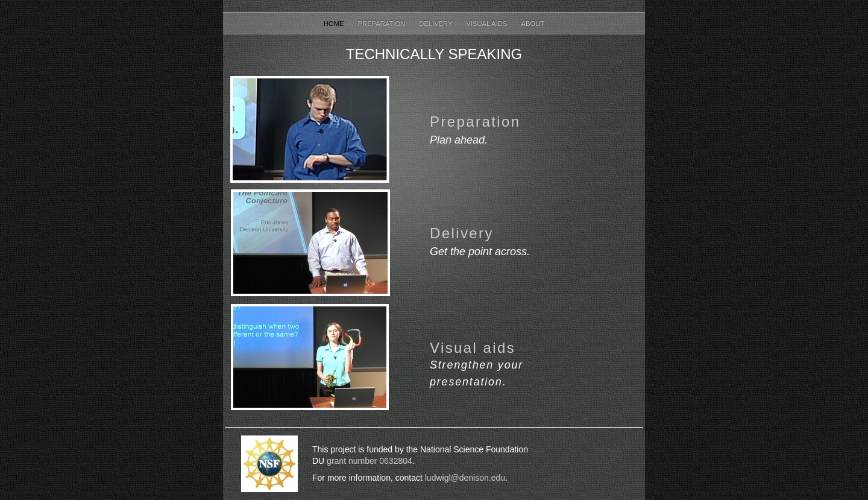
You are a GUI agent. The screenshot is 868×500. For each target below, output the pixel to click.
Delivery (436, 24)
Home (335, 24)
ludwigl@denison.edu (465, 478)
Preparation (383, 24)
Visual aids (473, 348)
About (533, 24)
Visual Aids (487, 24)
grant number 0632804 (368, 461)
